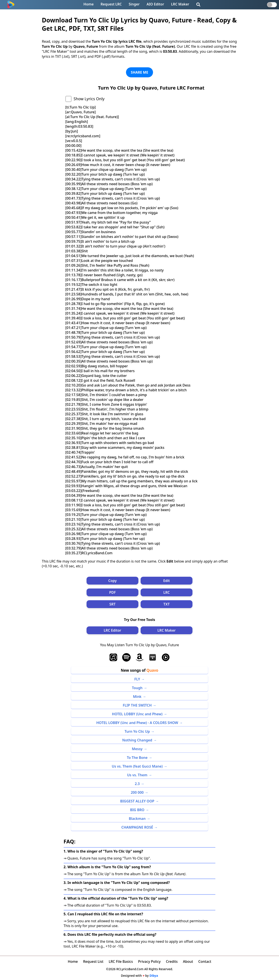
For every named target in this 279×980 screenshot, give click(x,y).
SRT (112, 604)
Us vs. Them (137, 775)
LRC (166, 592)
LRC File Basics (121, 961)
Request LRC (111, 4)
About (188, 961)
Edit (167, 581)
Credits (172, 961)
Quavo (152, 670)
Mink (137, 697)
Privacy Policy (149, 961)
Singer (134, 4)
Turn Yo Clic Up (137, 731)
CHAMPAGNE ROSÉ (137, 827)
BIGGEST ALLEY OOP (137, 801)
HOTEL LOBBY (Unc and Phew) (137, 714)
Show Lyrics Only (89, 99)
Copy (113, 581)
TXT (167, 604)
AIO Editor (155, 4)
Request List (93, 961)
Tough (137, 688)
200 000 (137, 792)
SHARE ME (139, 72)
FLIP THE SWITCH (137, 705)
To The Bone (137, 758)
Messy (137, 749)
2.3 (137, 784)
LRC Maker (180, 4)
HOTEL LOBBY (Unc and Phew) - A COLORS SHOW (137, 723)
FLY (137, 679)
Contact (205, 961)
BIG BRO (137, 810)
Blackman (137, 819)
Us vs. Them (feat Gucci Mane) (137, 766)
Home (89, 4)
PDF (112, 592)
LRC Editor (112, 630)
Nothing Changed (137, 740)
